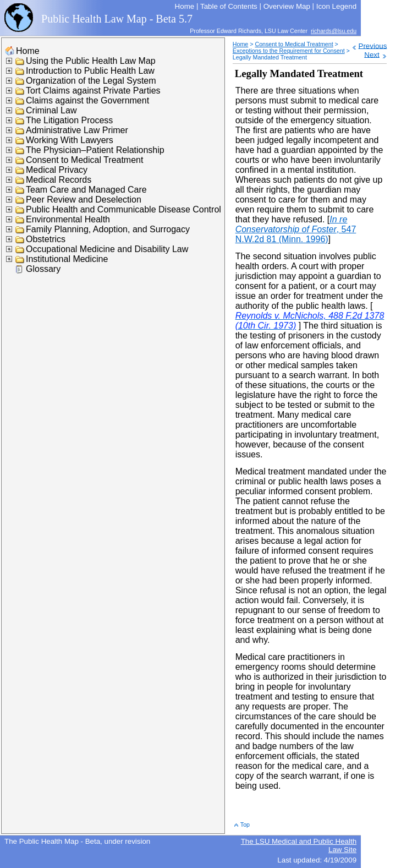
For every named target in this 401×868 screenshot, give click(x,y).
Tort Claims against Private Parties (93, 91)
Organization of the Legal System (91, 81)
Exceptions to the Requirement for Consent (289, 51)
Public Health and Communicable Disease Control (123, 209)
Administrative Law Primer (77, 130)
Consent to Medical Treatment (84, 160)
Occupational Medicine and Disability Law (107, 249)
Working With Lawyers (70, 140)
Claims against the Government (87, 100)
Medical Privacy (57, 170)
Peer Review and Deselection (84, 200)
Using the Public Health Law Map (91, 61)
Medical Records (59, 180)
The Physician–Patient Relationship (95, 150)
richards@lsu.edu (334, 31)
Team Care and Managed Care (86, 190)
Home (28, 51)
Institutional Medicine (67, 259)
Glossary (43, 269)
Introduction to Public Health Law (90, 71)
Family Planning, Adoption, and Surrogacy (108, 229)
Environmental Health (68, 219)
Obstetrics (46, 239)
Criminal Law (51, 110)
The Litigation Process (69, 120)
